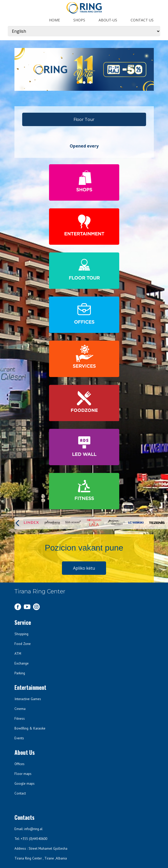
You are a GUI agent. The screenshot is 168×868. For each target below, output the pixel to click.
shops (79, 20)
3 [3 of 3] (90, 83)
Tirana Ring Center (40, 591)
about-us (108, 20)
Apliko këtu (84, 568)
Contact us (142, 20)
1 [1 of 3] (78, 83)
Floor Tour (84, 119)
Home (54, 20)
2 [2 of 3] (84, 83)
